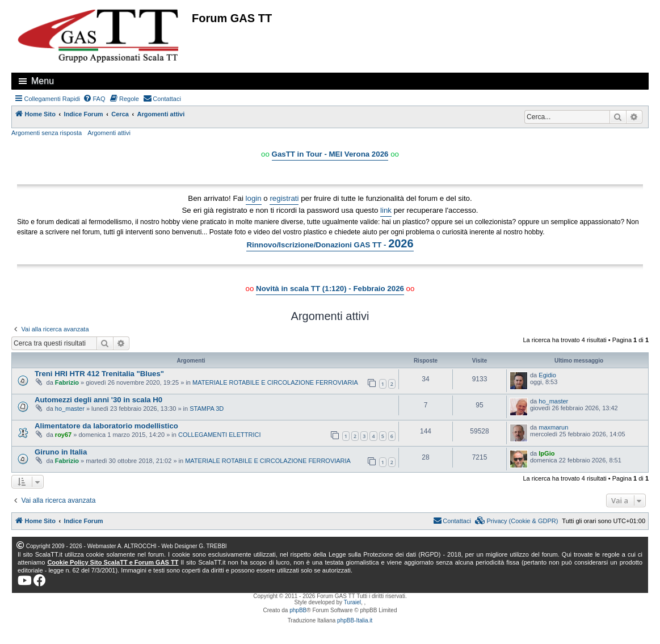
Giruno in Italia (61, 452)
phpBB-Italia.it (355, 620)
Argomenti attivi (109, 133)
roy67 (63, 435)
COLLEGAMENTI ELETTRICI (219, 435)
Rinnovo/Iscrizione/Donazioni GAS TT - (330, 243)
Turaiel (352, 602)
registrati (284, 198)
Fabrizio (67, 382)
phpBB (298, 610)
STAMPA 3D (207, 409)
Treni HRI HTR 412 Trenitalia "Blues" (99, 374)
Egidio (547, 375)
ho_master (70, 409)
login (254, 198)
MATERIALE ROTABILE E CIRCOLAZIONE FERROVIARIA (275, 382)
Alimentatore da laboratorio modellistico (106, 426)
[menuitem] (94, 99)
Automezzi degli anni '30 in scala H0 (98, 400)
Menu (43, 81)
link (386, 210)
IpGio (547, 453)
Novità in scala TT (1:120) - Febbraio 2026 (330, 289)
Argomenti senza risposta (47, 133)
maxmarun (553, 427)
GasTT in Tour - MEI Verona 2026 (330, 154)
